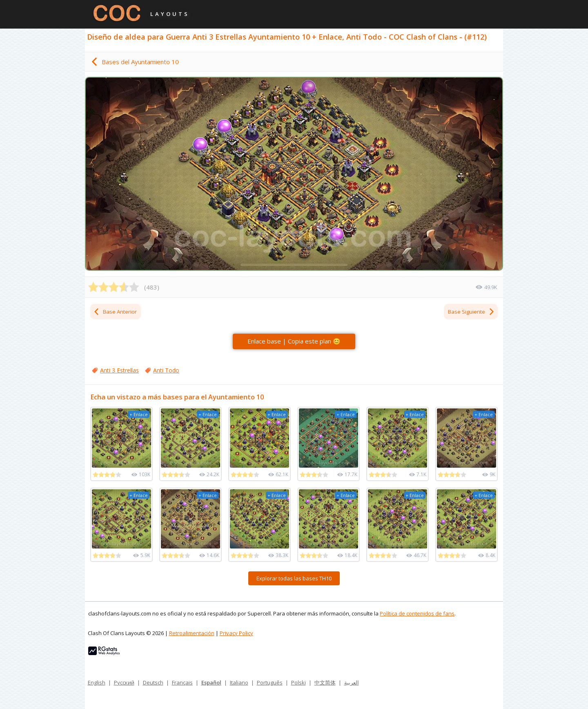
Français (182, 682)
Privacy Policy (236, 633)
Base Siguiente (471, 312)
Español (211, 682)
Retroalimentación (192, 633)
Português (270, 682)
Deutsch (153, 682)
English (97, 682)
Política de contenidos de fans (417, 613)
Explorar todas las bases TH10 (294, 578)
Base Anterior (115, 312)
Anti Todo (166, 370)
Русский (124, 682)
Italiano (239, 682)
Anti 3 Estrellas (119, 370)
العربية (352, 682)
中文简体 (325, 682)
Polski (298, 682)
